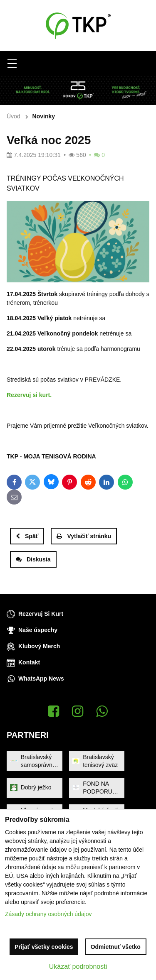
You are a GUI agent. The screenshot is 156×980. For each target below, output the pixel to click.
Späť (27, 536)
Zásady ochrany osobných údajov (48, 914)
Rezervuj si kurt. (29, 395)
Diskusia (33, 559)
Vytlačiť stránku (84, 536)
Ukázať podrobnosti (78, 967)
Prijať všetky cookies (44, 947)
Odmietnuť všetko (116, 947)
